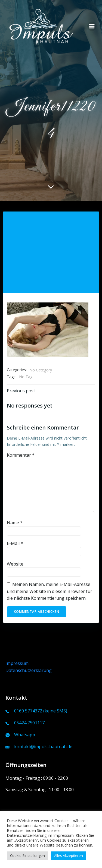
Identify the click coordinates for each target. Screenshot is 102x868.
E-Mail (15, 543)
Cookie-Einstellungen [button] (27, 856)
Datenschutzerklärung (29, 670)
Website (15, 564)
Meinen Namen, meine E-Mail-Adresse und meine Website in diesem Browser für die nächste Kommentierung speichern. (50, 591)
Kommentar (21, 455)
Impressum (17, 663)
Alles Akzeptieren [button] (69, 856)
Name (15, 523)
